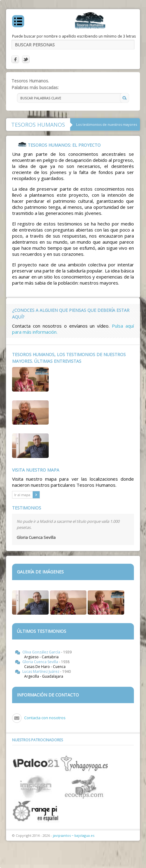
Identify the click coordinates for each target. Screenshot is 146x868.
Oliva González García (42, 652)
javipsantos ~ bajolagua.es (74, 835)
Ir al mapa (27, 495)
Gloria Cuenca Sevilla (41, 662)
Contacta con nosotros (45, 718)
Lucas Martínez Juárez (41, 671)
